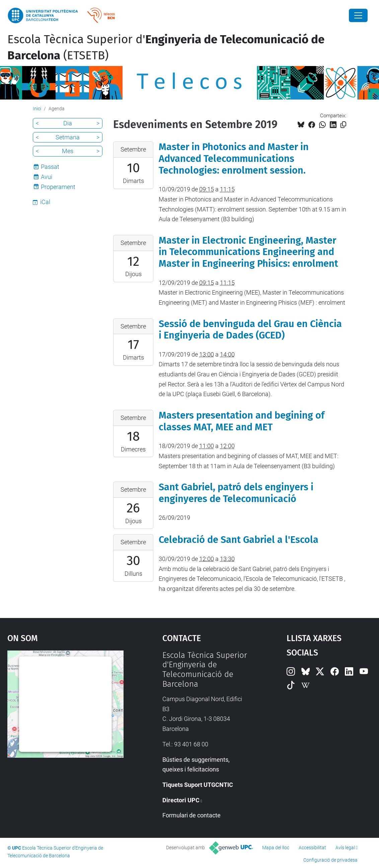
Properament (58, 187)
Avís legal (345, 848)
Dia (68, 123)
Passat (50, 167)
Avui (47, 177)
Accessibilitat (312, 848)
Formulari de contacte (192, 815)
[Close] (358, 15)
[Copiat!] (343, 125)
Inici (37, 109)
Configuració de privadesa (330, 860)
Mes (68, 151)
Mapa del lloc (276, 848)
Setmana (68, 137)
